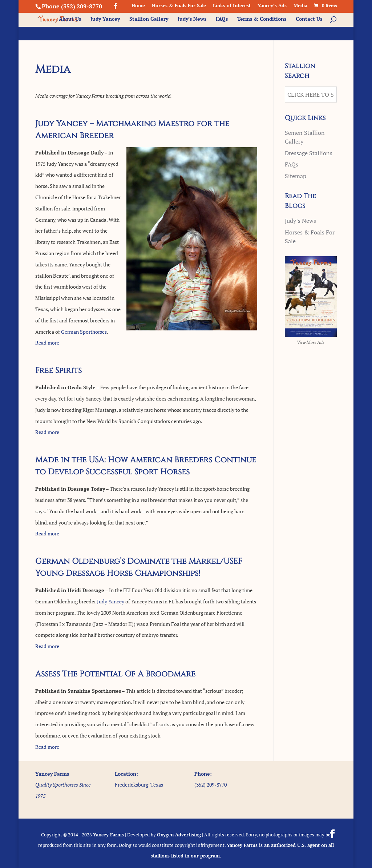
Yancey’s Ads (272, 6)
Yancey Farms (108, 835)
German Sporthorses (84, 332)
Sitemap (296, 176)
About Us (70, 19)
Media (300, 6)
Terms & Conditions (262, 19)
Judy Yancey (105, 19)
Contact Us (309, 19)
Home (138, 6)
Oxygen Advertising (179, 835)
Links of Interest (232, 6)
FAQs (222, 19)
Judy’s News (192, 19)
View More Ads (311, 343)
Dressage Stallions (309, 153)
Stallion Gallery (149, 19)
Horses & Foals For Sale (179, 6)
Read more (47, 343)
